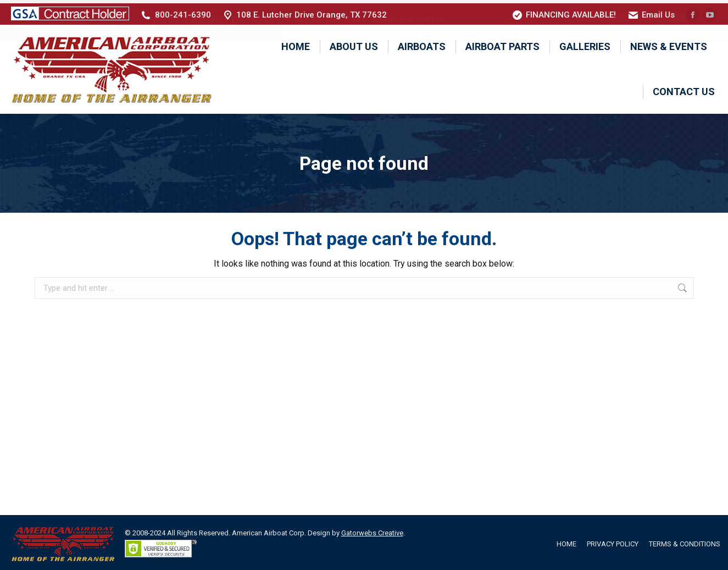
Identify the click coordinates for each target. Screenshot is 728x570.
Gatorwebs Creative (372, 530)
